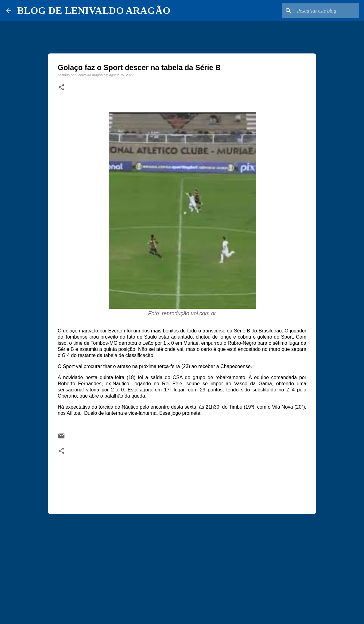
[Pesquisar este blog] (327, 11)
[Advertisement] (182, 566)
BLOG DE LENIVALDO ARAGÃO (94, 10)
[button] (61, 88)
